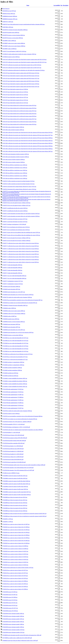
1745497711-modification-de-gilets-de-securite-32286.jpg (15, 211)
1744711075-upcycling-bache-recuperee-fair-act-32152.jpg (15, 100)
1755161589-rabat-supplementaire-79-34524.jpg (13, 392)
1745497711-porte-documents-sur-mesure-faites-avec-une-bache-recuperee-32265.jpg (21, 214)
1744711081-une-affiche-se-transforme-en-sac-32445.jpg (15, 170)
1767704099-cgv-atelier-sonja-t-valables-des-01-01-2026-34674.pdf (17, 638)
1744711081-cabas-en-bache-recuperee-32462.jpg (13, 127)
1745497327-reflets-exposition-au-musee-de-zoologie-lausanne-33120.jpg (18, 181)
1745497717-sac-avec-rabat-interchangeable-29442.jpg (14, 276)
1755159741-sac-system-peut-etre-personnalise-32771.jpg (15, 359)
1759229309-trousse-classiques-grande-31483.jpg (13, 616)
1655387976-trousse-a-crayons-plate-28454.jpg (13, 38)
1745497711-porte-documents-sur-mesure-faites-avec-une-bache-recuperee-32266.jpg (21, 216)
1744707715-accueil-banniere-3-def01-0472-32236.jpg (14, 51)
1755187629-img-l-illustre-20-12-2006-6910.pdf (13, 457)
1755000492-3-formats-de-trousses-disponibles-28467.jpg (15, 305)
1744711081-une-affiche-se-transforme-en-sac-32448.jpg (15, 176)
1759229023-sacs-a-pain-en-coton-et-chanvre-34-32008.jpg (15, 546)
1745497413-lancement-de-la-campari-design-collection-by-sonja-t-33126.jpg (19, 189)
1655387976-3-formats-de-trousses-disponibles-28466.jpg (15, 30)
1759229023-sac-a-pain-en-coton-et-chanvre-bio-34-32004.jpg (16, 543)
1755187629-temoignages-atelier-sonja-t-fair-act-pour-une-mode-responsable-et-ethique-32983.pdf (24, 465)
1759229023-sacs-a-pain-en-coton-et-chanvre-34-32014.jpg (15, 554)
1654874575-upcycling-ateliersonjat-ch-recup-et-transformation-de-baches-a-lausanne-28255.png (23, 24)
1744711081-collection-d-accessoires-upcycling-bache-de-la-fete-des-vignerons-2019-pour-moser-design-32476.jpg (27, 132)
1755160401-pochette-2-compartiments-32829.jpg (13, 362)
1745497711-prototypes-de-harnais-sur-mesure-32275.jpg (15, 219)
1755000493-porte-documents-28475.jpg (11, 327)
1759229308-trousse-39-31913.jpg (10, 605)
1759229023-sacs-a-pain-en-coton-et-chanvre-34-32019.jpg (15, 559)
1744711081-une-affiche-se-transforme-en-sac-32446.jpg (15, 173)
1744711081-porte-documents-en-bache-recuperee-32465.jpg (16, 154)
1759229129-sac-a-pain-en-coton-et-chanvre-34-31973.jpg (15, 573)
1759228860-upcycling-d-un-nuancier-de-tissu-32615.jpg (15, 500)
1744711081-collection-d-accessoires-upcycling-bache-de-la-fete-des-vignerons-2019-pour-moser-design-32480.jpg (27, 138)
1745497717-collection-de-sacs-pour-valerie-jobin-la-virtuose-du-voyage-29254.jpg (21, 243)
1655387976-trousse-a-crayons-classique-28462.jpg (14, 35)
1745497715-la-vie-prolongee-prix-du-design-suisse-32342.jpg (16, 227)
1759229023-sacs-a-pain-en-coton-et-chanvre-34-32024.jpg (15, 565)
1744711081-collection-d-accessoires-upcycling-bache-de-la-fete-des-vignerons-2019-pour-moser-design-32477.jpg (27, 135)
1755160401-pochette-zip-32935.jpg (10, 376)
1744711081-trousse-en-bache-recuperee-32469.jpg (13, 162)
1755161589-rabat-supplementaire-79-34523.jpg (13, 389)
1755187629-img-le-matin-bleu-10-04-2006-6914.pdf (14, 462)
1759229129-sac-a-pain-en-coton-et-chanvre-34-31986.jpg (15, 589)
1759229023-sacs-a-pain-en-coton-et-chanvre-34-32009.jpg (15, 549)
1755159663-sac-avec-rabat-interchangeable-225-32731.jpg (15, 338)
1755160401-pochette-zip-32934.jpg (10, 373)
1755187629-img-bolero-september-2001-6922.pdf (13, 443)
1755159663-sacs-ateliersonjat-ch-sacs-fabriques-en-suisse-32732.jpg (17, 354)
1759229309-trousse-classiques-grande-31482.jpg (13, 613)
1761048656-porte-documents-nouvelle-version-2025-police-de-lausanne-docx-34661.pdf (22, 635)
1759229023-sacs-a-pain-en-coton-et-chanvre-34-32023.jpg (15, 562)
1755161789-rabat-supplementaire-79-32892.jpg (13, 403)
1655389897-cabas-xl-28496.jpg (9, 49)
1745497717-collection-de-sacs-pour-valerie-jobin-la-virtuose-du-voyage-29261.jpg (21, 254)
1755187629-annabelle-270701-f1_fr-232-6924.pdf (13, 424)
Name (28, 5)
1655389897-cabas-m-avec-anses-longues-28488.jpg (14, 46)
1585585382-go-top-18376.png (9, 11)
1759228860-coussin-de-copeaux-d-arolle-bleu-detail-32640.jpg (16, 481)
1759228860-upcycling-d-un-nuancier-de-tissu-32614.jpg (15, 497)
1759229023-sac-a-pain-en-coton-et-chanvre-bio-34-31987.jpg (16, 524)
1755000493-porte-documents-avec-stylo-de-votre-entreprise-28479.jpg (18, 332)
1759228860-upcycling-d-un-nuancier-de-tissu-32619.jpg (15, 505)
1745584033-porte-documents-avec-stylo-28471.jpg (14, 292)
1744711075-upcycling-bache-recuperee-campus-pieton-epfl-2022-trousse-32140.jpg (21, 84)
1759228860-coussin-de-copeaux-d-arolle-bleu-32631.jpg (15, 476)
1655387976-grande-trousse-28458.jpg (11, 32)
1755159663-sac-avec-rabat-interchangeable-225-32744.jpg (15, 349)
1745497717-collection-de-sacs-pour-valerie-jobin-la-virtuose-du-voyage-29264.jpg (21, 259)
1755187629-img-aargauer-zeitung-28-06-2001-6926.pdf (15, 438)
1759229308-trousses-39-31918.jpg (10, 611)
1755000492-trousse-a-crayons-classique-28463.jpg (14, 322)
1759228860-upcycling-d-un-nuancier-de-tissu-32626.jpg (15, 511)
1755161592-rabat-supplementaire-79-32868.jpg (13, 397)
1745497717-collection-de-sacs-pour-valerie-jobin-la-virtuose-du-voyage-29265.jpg (21, 262)
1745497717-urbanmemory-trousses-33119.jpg (12, 284)
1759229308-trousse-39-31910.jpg (10, 600)
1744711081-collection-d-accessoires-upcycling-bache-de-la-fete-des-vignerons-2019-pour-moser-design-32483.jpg (27, 143)
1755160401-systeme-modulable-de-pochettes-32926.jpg (15, 384)
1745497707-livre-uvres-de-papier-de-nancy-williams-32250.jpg (16, 203)
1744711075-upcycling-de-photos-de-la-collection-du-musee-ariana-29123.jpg (19, 111)
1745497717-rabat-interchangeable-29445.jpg (12, 273)
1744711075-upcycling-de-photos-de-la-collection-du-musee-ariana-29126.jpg (19, 116)
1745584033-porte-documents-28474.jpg (11, 289)
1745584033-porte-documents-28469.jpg (11, 286)
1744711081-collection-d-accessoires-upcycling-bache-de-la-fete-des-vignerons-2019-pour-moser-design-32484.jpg (27, 146)
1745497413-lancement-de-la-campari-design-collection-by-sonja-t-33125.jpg (19, 187)
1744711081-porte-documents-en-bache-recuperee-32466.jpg (16, 157)
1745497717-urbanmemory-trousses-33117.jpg (12, 281)
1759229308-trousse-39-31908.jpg (10, 597)
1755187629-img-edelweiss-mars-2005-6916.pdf (13, 449)
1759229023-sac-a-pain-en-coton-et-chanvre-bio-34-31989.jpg (16, 527)
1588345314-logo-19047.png (9, 14)
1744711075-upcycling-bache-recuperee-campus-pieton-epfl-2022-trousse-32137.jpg (21, 78)
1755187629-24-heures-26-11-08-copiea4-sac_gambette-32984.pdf (17, 422)
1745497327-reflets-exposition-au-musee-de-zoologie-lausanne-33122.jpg (18, 184)
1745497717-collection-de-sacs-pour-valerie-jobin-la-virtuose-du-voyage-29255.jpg (21, 246)
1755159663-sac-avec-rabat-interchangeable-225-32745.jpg (15, 351)
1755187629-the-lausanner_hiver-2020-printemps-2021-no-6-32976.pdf (18, 468)
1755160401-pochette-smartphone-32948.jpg (12, 368)
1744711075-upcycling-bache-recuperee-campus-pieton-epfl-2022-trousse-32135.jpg (21, 76)
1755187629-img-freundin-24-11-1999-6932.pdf (13, 451)
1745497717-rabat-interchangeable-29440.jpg (12, 268)
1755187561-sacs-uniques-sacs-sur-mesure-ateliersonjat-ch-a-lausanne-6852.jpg (20, 419)
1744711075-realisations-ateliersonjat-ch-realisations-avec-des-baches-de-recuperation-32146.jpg (23, 70)
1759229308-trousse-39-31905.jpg (10, 592)
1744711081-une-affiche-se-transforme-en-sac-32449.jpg (15, 178)
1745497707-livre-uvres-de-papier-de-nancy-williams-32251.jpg (16, 205)
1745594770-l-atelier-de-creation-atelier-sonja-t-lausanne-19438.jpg (17, 297)
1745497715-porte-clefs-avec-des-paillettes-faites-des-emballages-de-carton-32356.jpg (21, 235)
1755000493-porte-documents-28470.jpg (11, 324)
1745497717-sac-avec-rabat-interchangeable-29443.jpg (14, 278)
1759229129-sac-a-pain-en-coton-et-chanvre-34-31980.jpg (15, 581)
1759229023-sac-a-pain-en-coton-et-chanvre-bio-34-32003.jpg (16, 541)
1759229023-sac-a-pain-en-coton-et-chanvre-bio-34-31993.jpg (16, 530)
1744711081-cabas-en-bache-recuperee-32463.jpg (13, 130)
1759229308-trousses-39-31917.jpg (10, 608)
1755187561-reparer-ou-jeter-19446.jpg (11, 414)
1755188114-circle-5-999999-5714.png (11, 473)
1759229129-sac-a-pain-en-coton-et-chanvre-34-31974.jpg (15, 576)
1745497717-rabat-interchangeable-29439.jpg (12, 265)
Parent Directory (6, 9)
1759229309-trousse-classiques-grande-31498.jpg (13, 624)
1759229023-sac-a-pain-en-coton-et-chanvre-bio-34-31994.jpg (16, 532)
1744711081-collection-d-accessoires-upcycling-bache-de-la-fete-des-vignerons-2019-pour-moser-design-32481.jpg (27, 141)
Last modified (57, 5)
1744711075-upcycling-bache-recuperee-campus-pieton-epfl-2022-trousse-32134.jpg (21, 73)
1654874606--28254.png (8, 27)
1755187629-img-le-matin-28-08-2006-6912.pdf (13, 459)
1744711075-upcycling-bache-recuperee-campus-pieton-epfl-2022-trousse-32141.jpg (21, 87)
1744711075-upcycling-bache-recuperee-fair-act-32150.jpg (15, 95)
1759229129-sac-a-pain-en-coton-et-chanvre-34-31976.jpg (15, 578)
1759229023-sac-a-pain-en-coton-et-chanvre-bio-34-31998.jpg (16, 535)
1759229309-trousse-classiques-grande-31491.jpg (13, 619)
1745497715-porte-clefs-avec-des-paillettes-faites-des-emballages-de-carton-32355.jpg (21, 232)
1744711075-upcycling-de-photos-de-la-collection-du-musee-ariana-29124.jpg (19, 114)
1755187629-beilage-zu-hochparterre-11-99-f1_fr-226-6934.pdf (16, 427)
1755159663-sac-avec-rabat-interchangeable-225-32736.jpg (15, 346)
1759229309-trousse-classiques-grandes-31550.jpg (13, 630)
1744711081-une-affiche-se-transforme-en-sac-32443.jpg (15, 168)
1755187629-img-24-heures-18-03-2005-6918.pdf (13, 435)
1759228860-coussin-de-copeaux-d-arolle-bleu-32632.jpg (15, 478)
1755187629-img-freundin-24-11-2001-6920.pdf (13, 454)
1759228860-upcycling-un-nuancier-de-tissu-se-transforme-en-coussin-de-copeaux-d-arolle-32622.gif (24, 516)
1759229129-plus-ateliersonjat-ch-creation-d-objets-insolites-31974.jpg (18, 568)
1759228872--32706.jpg (8, 522)
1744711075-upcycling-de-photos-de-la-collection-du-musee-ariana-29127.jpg (19, 119)
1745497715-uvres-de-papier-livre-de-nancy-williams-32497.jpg (16, 238)
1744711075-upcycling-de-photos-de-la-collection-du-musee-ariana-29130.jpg (19, 124)
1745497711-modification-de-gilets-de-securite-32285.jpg (15, 208)
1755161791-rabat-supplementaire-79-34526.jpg (13, 405)
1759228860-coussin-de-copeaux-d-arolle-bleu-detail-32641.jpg (16, 484)
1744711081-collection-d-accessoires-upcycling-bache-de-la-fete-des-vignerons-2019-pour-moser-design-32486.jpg (27, 149)
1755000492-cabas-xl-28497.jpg (9, 316)
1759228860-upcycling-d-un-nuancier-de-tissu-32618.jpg (15, 503)
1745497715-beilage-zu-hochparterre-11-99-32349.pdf (14, 224)
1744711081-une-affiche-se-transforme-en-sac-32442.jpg (15, 165)
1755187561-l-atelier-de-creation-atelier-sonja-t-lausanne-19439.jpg (17, 411)
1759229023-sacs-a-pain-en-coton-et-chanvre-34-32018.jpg (15, 557)
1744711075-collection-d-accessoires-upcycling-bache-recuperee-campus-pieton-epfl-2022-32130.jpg (24, 59)
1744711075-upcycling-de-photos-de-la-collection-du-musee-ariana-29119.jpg (19, 105)
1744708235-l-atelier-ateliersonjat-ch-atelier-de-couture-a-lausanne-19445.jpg (19, 54)
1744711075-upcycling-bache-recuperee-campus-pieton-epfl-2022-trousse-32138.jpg (21, 81)
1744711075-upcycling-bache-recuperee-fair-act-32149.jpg (15, 92)
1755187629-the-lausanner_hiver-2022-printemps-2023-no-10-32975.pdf (18, 470)
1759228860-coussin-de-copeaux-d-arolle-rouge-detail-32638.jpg (17, 495)
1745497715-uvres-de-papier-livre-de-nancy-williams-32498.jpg (16, 241)
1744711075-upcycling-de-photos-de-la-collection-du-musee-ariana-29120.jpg (19, 108)
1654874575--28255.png (8, 22)
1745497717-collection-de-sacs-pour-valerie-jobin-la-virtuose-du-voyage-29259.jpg (21, 251)
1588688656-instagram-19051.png (10, 19)
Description (66, 5)
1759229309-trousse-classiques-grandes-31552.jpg (13, 632)
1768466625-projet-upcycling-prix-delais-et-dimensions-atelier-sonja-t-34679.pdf (20, 641)
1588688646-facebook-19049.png (10, 16)
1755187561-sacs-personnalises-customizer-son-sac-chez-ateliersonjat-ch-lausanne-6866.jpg (22, 416)
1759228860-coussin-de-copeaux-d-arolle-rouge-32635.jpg (15, 489)
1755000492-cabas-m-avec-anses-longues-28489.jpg (14, 314)
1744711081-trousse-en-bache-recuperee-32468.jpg (13, 159)
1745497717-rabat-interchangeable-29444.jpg (12, 270)
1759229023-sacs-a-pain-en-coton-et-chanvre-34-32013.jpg (15, 551)
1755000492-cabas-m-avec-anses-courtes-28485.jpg (14, 311)
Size (61, 5)
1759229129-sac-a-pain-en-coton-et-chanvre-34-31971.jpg (15, 570)
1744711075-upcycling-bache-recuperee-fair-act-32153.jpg (15, 103)
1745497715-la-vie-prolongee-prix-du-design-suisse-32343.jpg (16, 230)
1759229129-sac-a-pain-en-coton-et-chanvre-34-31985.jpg (15, 586)
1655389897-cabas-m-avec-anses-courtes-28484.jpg (14, 43)
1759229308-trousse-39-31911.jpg (10, 603)
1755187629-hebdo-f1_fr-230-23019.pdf (11, 432)
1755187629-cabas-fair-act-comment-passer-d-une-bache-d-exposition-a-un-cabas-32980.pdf (22, 430)
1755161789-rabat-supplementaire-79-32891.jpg (13, 400)
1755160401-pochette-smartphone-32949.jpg (12, 370)
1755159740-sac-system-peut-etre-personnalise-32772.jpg (15, 357)
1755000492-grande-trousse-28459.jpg (11, 319)
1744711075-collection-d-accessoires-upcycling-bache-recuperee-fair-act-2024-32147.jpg (22, 68)
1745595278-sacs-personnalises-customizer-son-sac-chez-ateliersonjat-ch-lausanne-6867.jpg (22, 300)
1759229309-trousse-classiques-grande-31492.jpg (13, 622)
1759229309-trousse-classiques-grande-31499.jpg (13, 627)
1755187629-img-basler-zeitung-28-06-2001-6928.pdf (14, 441)
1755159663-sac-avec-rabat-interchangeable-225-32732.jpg (15, 341)
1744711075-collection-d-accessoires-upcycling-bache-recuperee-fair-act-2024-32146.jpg (22, 65)
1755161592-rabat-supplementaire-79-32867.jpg (13, 395)
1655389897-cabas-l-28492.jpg (9, 41)
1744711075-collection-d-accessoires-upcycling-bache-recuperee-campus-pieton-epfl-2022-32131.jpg (24, 62)
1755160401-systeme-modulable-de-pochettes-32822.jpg (15, 381)
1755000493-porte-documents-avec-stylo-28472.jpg (14, 330)
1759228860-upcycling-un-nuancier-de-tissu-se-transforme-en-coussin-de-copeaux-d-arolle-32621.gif (24, 514)
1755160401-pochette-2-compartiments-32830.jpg (13, 365)
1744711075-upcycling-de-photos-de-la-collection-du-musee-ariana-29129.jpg (19, 122)
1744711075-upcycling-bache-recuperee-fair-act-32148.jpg (15, 89)
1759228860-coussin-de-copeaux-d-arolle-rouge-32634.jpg (15, 486)
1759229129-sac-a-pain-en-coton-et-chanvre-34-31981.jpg (15, 584)
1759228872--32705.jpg (8, 519)
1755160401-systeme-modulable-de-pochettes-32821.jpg (15, 378)
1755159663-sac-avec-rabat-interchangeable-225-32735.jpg (15, 343)
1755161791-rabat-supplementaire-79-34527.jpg (13, 408)
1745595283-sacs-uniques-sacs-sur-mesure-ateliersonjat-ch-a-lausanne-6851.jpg (20, 303)
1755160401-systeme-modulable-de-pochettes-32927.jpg (15, 386)
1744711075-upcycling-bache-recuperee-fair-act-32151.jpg (15, 97)
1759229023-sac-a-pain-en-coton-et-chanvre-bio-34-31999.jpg (16, 538)
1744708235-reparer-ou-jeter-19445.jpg (11, 57)
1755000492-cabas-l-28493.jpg (9, 308)
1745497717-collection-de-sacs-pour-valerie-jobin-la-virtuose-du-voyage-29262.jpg (21, 257)
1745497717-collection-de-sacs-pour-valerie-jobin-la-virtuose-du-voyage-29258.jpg (21, 249)
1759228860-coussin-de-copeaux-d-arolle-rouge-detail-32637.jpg (17, 492)
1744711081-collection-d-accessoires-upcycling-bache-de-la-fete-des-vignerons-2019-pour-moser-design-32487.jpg (27, 151)
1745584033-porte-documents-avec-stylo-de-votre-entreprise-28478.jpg (18, 295)
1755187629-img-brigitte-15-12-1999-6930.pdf (13, 446)
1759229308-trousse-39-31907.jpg (10, 595)
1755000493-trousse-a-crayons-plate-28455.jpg (13, 335)
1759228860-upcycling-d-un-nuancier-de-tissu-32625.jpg (15, 508)
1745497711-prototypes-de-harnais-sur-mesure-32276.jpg (15, 222)
